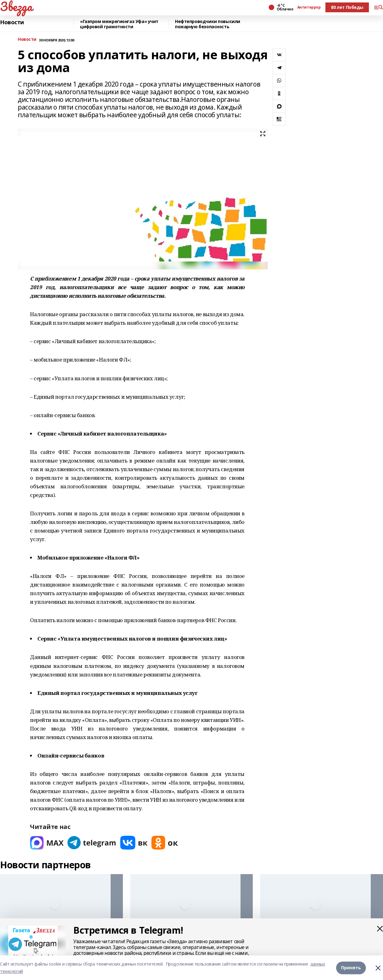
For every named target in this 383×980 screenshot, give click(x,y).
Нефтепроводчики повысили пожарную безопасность (208, 24)
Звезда (16, 6)
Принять (351, 968)
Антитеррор (309, 7)
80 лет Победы (347, 7)
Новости (12, 22)
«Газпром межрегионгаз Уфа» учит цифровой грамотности (119, 24)
